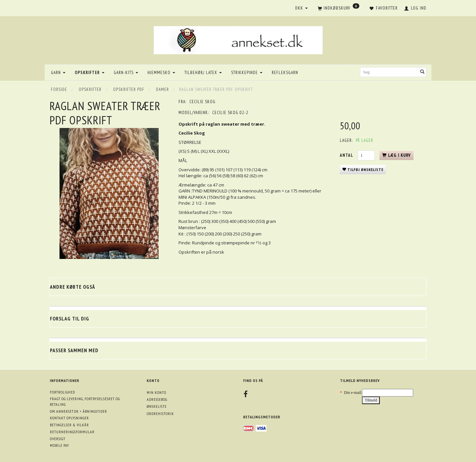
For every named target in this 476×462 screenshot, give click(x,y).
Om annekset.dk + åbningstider (79, 411)
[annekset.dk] (238, 39)
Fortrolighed (62, 392)
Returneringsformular (72, 432)
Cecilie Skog (202, 102)
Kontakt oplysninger (69, 418)
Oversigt (58, 439)
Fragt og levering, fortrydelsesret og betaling (85, 401)
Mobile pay (59, 445)
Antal (347, 155)
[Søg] (422, 72)
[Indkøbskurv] (338, 9)
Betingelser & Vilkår (69, 425)
